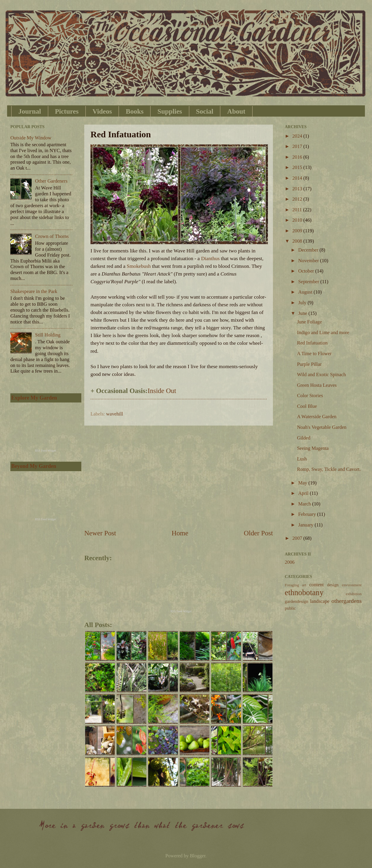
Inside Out (162, 391)
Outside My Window (31, 138)
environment (352, 585)
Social (205, 111)
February (308, 514)
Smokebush (139, 266)
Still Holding (48, 335)
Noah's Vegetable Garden (322, 427)
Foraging (292, 585)
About (236, 111)
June (303, 313)
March (305, 504)
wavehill (115, 414)
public (290, 608)
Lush (302, 459)
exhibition (354, 594)
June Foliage (309, 322)
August (306, 292)
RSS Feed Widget (181, 611)
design (333, 585)
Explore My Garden (34, 398)
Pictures (67, 111)
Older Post (258, 533)
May (303, 483)
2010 (298, 220)
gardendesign (296, 601)
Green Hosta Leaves (317, 385)
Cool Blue (307, 406)
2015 (298, 167)
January (306, 525)
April (304, 493)
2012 (298, 199)
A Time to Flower (314, 354)
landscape (320, 601)
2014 (298, 178)
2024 (298, 136)
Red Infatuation (312, 343)
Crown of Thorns (52, 236)
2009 (298, 231)
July (303, 303)
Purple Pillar (309, 364)
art (304, 585)
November (309, 261)
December (309, 250)
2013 (298, 189)
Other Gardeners (51, 181)
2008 (298, 241)
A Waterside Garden (317, 417)
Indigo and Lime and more (323, 332)
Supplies (170, 111)
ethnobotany (304, 592)
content (317, 585)
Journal (30, 111)
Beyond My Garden (34, 466)
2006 (290, 562)
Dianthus (210, 259)
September (309, 282)
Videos (102, 111)
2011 (298, 210)
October (307, 271)
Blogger (198, 856)
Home (180, 533)
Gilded (304, 438)
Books (135, 111)
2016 (298, 157)
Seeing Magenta (313, 448)
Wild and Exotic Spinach (321, 375)
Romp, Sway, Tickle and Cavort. (329, 469)
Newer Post (100, 533)
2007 (298, 538)
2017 (298, 146)
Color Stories (310, 396)
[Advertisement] (179, 477)
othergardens (347, 601)
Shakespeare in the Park (34, 291)
